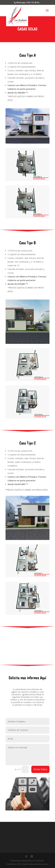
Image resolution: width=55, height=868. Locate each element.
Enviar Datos (40, 769)
